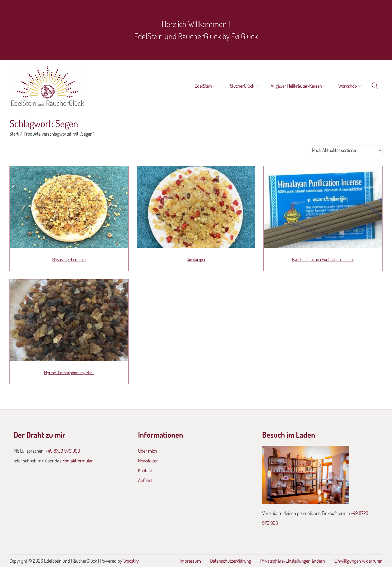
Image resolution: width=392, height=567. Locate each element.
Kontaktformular (78, 461)
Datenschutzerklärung (231, 561)
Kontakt (145, 470)
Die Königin (196, 259)
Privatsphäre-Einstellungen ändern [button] (293, 561)
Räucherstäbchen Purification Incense (323, 259)
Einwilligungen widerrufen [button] (358, 561)
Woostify (131, 561)
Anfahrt (145, 480)
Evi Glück (244, 36)
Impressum (190, 561)
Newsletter (148, 461)
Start (14, 134)
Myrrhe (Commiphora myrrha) (69, 373)
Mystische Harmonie (69, 259)
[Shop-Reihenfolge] (345, 150)
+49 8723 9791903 (63, 451)
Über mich (148, 451)
